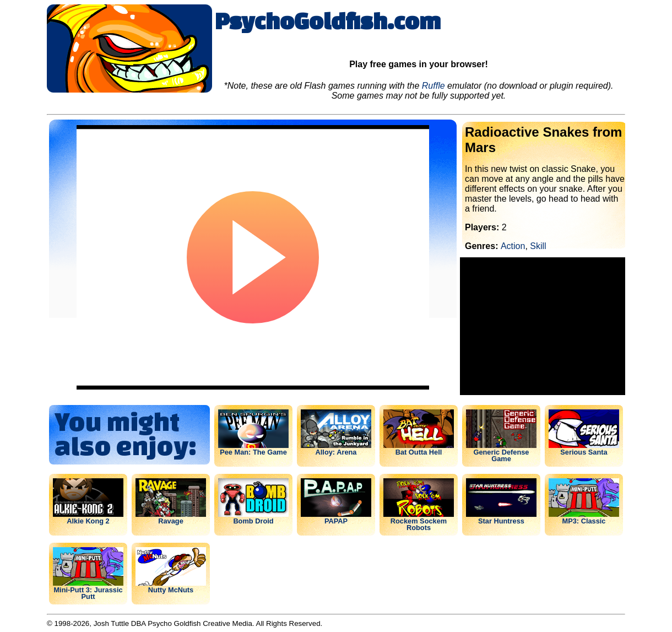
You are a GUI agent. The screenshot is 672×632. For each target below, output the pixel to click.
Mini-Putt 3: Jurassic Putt (88, 593)
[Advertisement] (543, 326)
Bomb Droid (253, 521)
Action (513, 246)
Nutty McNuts (171, 590)
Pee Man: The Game (253, 452)
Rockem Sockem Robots (419, 524)
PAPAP (336, 521)
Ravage (171, 521)
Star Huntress (501, 521)
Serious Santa (584, 452)
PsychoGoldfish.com (328, 20)
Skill (538, 246)
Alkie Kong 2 (88, 521)
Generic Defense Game (501, 455)
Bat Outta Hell (419, 452)
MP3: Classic (584, 521)
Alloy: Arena (336, 452)
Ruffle (433, 86)
